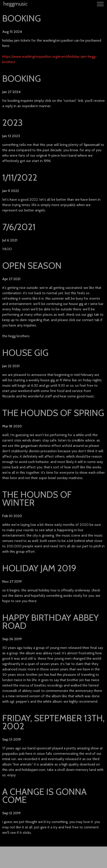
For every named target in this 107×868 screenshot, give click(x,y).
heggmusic (15, 4)
